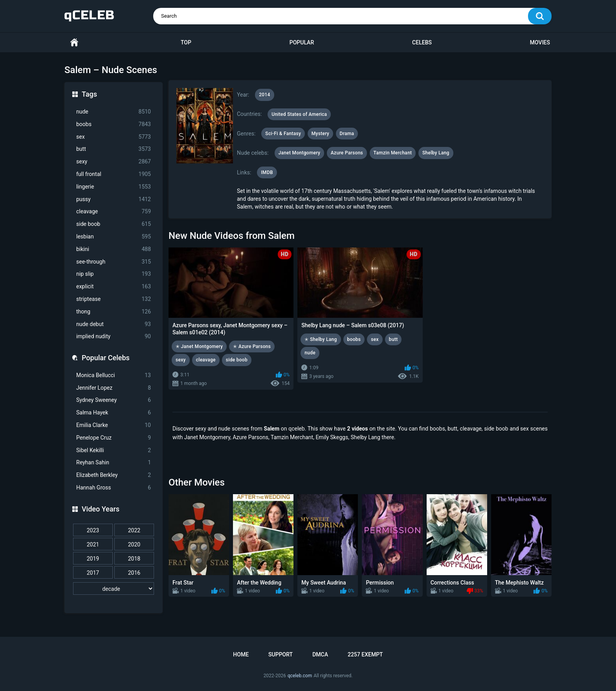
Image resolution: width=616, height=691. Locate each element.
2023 (93, 530)
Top (186, 42)
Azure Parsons (347, 153)
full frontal (114, 174)
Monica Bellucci (114, 375)
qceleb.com (300, 676)
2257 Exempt (365, 654)
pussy (114, 199)
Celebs (422, 42)
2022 (134, 530)
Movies (540, 42)
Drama (347, 134)
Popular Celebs (106, 358)
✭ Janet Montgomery (199, 346)
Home (74, 43)
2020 (134, 544)
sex (114, 137)
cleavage (114, 212)
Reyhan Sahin (114, 463)
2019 (93, 559)
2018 (134, 559)
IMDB (267, 172)
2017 (93, 573)
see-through (114, 262)
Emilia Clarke (114, 425)
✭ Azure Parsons (252, 346)
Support (280, 654)
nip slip (114, 274)
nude (114, 112)
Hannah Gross (114, 488)
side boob (114, 224)
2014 (264, 95)
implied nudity (114, 336)
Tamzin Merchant (393, 153)
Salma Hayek (114, 413)
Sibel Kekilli (114, 450)
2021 (93, 544)
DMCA (320, 654)
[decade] (114, 588)
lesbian (114, 237)
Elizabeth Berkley (114, 475)
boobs (114, 124)
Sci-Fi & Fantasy (283, 134)
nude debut (114, 324)
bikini (114, 249)
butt (114, 149)
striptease (114, 299)
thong (114, 312)
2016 (134, 573)
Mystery (320, 134)
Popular (302, 42)
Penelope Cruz (114, 438)
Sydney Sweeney (114, 400)
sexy (114, 162)
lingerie (114, 187)
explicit (114, 287)
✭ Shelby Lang (321, 339)
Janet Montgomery (300, 153)
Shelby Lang (436, 153)
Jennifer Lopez (114, 388)
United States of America (299, 114)
